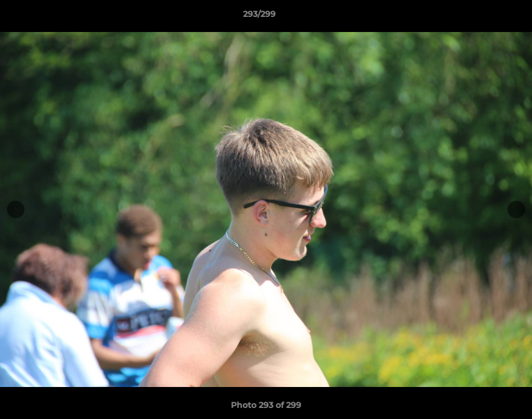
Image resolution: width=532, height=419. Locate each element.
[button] (483, 17)
